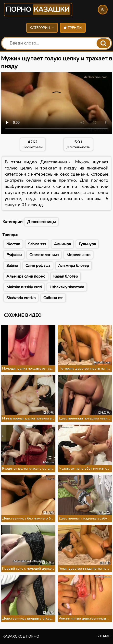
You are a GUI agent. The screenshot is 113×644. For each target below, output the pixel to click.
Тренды (73, 28)
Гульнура (87, 244)
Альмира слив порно (26, 276)
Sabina (12, 266)
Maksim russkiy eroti (24, 287)
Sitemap (104, 636)
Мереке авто (78, 255)
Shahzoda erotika (21, 298)
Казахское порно (21, 636)
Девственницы (41, 222)
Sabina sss (37, 244)
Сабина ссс (53, 298)
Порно (38, 10)
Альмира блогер (74, 266)
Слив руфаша (38, 266)
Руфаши (14, 255)
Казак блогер (66, 276)
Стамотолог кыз (44, 255)
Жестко (13, 244)
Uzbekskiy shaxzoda (67, 287)
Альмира (62, 244)
